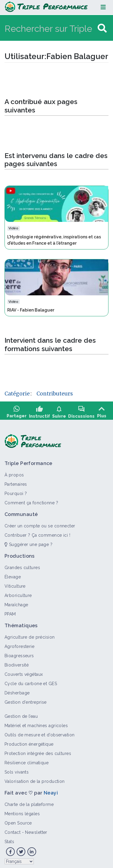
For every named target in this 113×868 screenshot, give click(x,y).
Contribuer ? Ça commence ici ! (37, 533)
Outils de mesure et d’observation (40, 733)
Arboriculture (18, 593)
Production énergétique (29, 742)
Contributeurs (55, 394)
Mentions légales (22, 812)
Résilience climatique (27, 761)
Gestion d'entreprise (26, 700)
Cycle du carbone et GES (31, 682)
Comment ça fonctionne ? (31, 501)
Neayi (51, 791)
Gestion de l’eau (21, 714)
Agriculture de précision (30, 635)
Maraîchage (16, 603)
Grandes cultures (22, 565)
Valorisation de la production (35, 779)
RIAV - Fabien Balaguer (31, 310)
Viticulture (15, 584)
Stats (9, 840)
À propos (14, 473)
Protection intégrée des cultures (38, 751)
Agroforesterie (19, 644)
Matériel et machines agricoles (36, 723)
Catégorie (17, 394)
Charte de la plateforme (29, 802)
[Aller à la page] (102, 28)
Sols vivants (17, 770)
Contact (13, 830)
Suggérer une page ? (28, 542)
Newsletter (36, 830)
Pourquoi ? (16, 491)
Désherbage (17, 691)
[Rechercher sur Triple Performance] (50, 28)
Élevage (13, 575)
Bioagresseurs (19, 654)
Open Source (18, 821)
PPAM (10, 612)
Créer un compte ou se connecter (40, 524)
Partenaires (16, 482)
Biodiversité (17, 663)
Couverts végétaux (24, 672)
